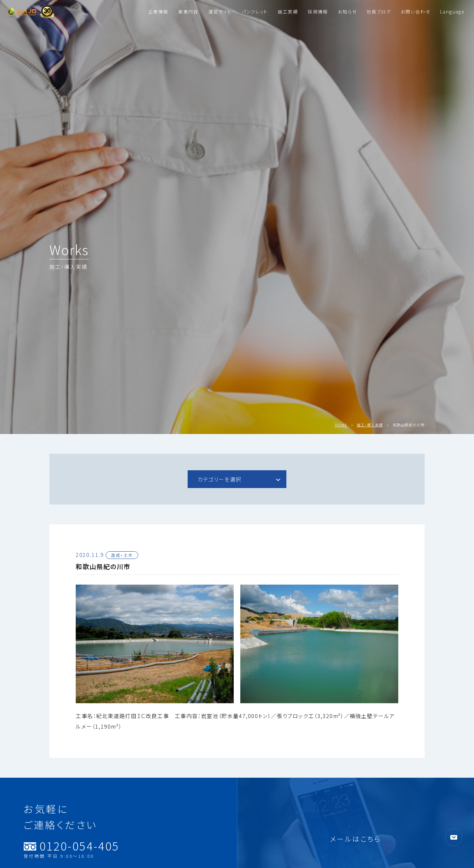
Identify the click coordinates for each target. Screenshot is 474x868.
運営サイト (220, 12)
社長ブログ (379, 12)
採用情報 (318, 12)
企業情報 (158, 12)
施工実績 (288, 12)
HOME (341, 425)
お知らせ (347, 12)
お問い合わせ (416, 12)
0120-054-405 (72, 847)
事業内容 (188, 12)
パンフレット (255, 12)
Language (452, 12)
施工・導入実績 (370, 425)
